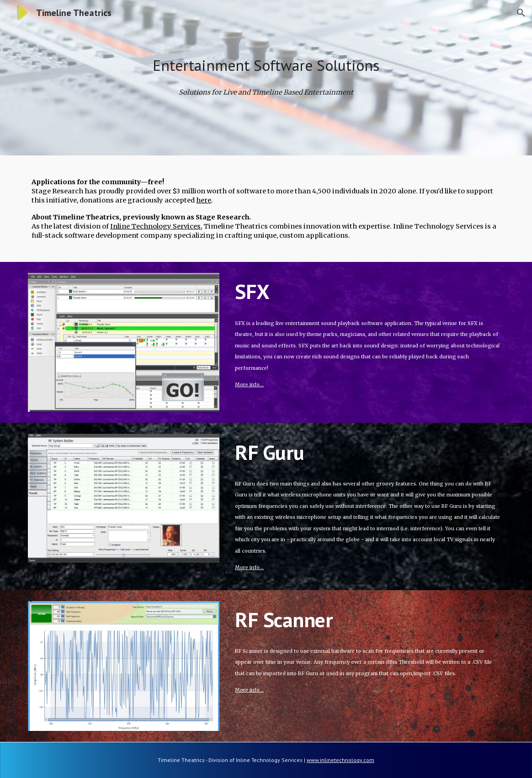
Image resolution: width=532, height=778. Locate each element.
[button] (521, 13)
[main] (266, 66)
